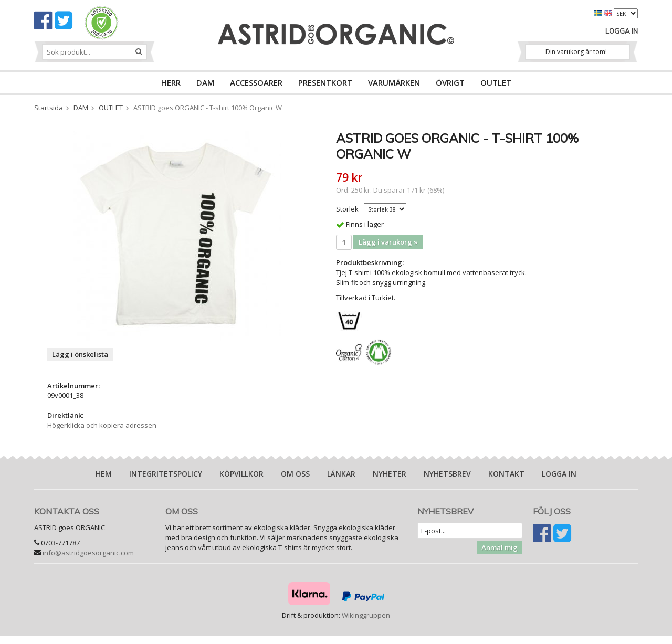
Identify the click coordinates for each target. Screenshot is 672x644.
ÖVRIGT (450, 82)
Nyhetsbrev (447, 474)
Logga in (622, 31)
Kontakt (506, 474)
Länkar (341, 474)
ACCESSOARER (256, 82)
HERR (171, 82)
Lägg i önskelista (80, 354)
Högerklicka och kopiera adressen (102, 425)
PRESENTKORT (325, 82)
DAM (205, 82)
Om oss (295, 474)
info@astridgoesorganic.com (88, 553)
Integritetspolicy (166, 474)
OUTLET (496, 82)
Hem (104, 474)
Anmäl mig (500, 547)
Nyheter (390, 474)
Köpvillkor (241, 474)
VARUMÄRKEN (394, 82)
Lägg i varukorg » (388, 242)
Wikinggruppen (366, 615)
